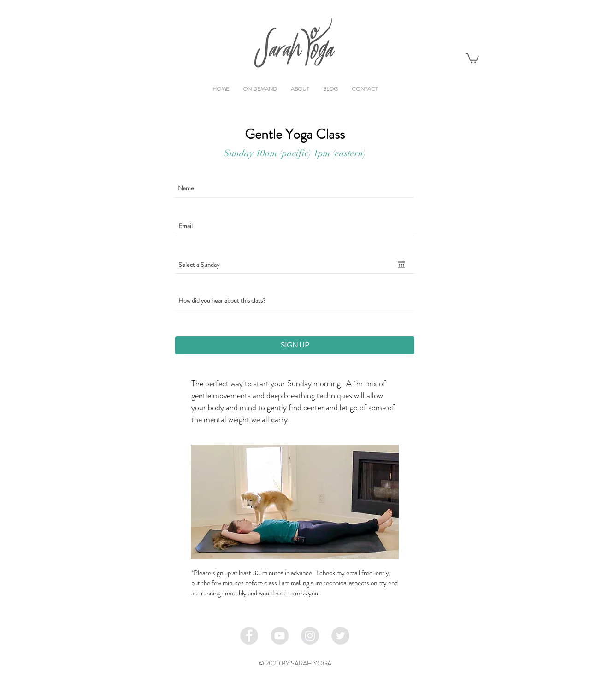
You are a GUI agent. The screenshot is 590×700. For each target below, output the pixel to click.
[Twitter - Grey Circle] (340, 636)
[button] (472, 58)
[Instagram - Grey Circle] (310, 636)
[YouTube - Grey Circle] (280, 636)
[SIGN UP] (295, 345)
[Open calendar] (401, 265)
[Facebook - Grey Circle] (249, 636)
